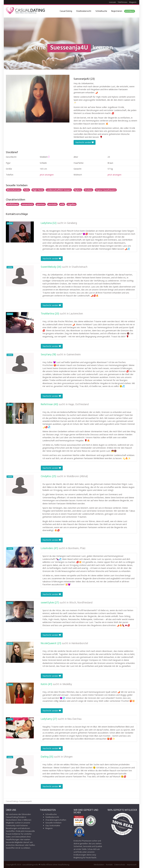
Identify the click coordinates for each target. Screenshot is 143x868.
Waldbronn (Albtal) (77, 476)
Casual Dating (66, 11)
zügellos (71, 204)
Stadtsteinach (80, 267)
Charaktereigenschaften (56, 820)
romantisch (27, 204)
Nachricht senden (85, 142)
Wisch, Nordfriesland (81, 603)
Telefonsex (123, 2)
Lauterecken (76, 314)
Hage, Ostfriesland (79, 404)
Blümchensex (14, 190)
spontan (41, 204)
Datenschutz (120, 865)
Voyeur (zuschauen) (106, 190)
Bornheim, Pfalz (77, 548)
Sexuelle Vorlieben (53, 823)
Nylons (78, 190)
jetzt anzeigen (47, 175)
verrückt (52, 204)
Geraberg (72, 223)
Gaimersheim (74, 355)
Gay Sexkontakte (53, 825)
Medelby (67, 684)
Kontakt (109, 865)
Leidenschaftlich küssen (59, 190)
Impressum (132, 865)
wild (62, 204)
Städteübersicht (84, 11)
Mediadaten (99, 865)
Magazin (133, 2)
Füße (26, 190)
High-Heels (38, 190)
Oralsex (88, 190)
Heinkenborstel (80, 643)
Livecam (112, 2)
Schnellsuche (101, 11)
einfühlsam (13, 204)
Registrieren (123, 11)
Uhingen (68, 757)
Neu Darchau (75, 719)
